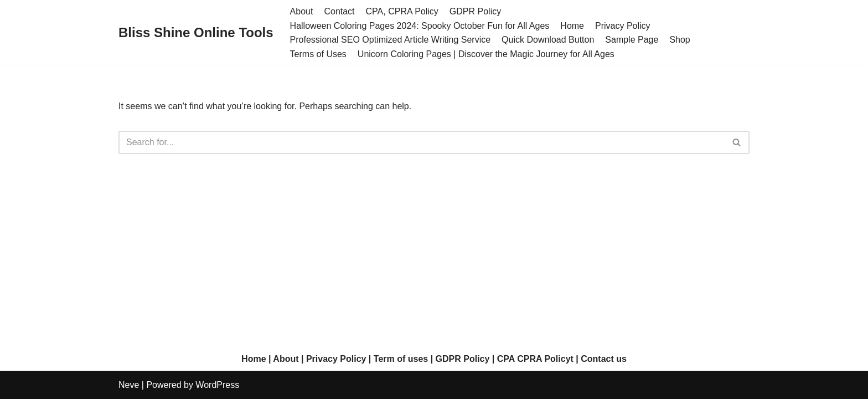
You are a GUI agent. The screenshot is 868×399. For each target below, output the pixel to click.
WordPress (217, 385)
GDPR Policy (475, 11)
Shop (680, 40)
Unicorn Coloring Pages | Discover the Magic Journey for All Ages (486, 54)
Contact (339, 11)
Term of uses (401, 359)
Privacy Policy (623, 26)
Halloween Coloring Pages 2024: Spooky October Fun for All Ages (420, 26)
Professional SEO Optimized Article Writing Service (391, 40)
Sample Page (632, 40)
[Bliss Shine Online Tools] (196, 33)
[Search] (422, 142)
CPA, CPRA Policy (402, 11)
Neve (129, 385)
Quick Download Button (548, 40)
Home (572, 26)
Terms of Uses (318, 54)
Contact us (604, 359)
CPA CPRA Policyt (535, 359)
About (302, 11)
